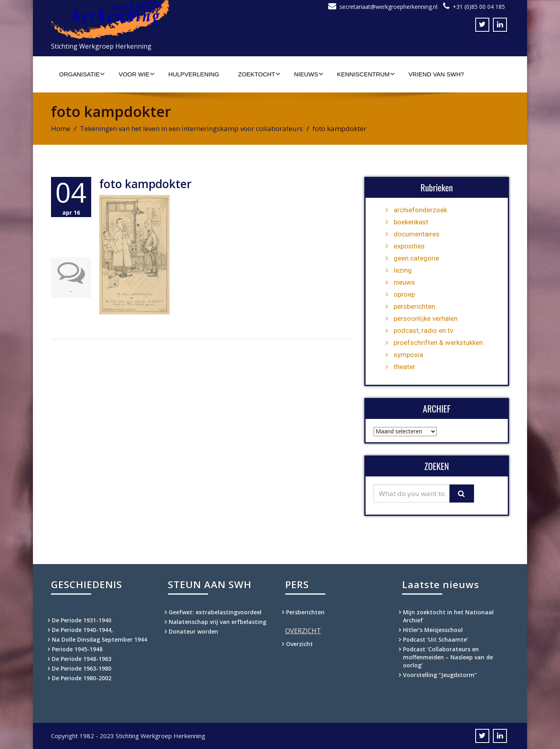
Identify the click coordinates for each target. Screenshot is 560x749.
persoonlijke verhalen (426, 318)
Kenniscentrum (366, 74)
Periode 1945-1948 (77, 649)
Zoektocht (259, 74)
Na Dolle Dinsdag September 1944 (99, 639)
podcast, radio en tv (423, 330)
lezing (403, 270)
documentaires (417, 234)
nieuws (404, 282)
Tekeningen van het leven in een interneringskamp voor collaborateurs (191, 128)
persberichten (414, 306)
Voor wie (137, 74)
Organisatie (82, 74)
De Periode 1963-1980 (82, 668)
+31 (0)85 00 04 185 (479, 7)
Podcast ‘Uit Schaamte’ (435, 639)
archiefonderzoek (420, 210)
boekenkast (411, 222)
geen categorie (416, 258)
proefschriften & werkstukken (438, 343)
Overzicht (299, 644)
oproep (404, 294)
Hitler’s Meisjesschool (433, 630)
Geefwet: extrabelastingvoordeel (215, 612)
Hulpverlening (194, 74)
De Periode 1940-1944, (82, 630)
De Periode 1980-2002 (82, 678)
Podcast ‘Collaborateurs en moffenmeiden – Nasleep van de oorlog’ (448, 657)
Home (61, 128)
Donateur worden (193, 631)
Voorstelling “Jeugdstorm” (440, 675)
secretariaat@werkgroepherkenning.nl (388, 7)
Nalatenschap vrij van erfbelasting (218, 622)
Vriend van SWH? (436, 74)
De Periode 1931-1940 (82, 620)
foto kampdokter (145, 184)
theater (405, 367)
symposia (408, 355)
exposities (409, 246)
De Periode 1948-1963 (82, 659)
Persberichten (305, 612)
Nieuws (309, 74)
